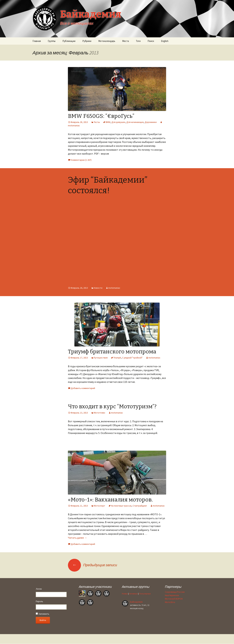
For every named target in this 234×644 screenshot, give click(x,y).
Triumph (117, 358)
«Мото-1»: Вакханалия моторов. (110, 500)
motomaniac (114, 288)
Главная (37, 41)
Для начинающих (135, 122)
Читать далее (77, 538)
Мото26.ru (170, 602)
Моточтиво (99, 413)
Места (126, 41)
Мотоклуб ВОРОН (174, 599)
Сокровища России (175, 592)
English (165, 41)
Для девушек (118, 122)
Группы (52, 41)
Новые (125, 594)
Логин (39, 589)
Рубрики (87, 41)
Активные (133, 594)
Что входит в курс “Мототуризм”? (112, 406)
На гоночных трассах (121, 506)
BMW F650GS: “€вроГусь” (101, 116)
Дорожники (151, 122)
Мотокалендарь (107, 41)
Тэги (138, 41)
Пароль (39, 601)
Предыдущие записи (92, 565)
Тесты (97, 122)
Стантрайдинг (140, 506)
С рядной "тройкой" (132, 358)
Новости (98, 288)
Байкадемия (136, 602)
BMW (108, 122)
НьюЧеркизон (172, 595)
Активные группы (136, 587)
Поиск (151, 41)
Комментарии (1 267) (81, 160)
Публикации (69, 41)
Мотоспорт (99, 506)
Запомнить (42, 614)
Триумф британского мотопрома (112, 352)
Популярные (145, 594)
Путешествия (101, 358)
